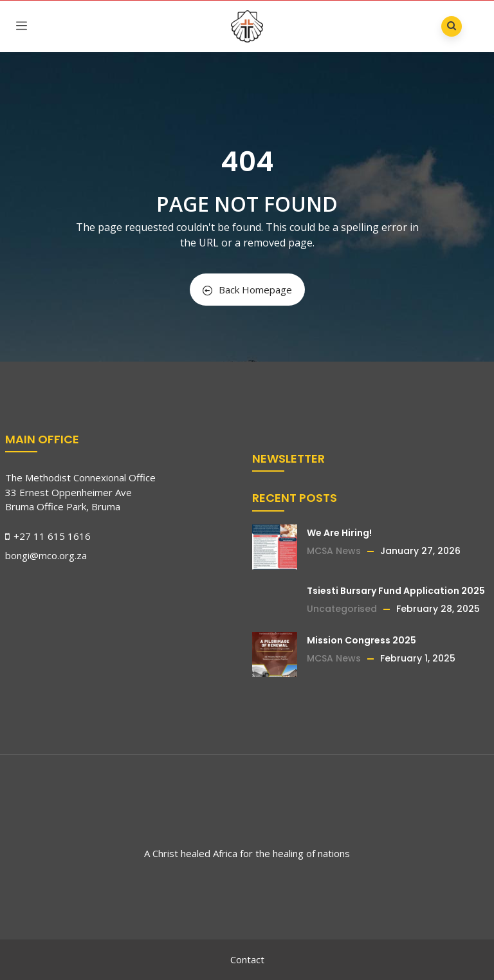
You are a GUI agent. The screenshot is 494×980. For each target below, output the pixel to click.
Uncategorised (342, 609)
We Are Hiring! (339, 533)
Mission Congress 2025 (361, 640)
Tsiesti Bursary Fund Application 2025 (396, 591)
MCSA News (334, 551)
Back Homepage (247, 290)
